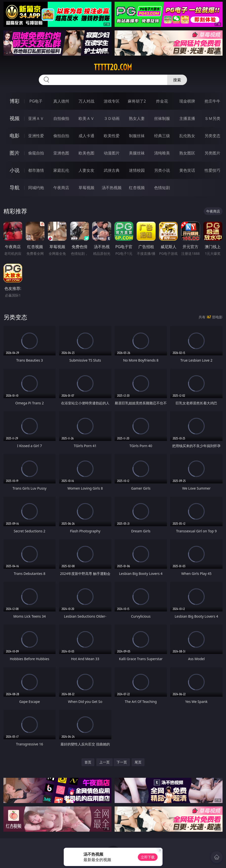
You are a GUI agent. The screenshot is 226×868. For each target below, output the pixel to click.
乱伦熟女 (187, 136)
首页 (88, 762)
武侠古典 (112, 170)
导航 (15, 187)
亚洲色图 (61, 153)
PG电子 (36, 101)
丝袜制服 (162, 118)
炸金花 (162, 101)
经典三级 (162, 136)
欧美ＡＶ (86, 118)
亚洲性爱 (36, 136)
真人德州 (61, 101)
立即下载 (148, 857)
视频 (15, 118)
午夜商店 (61, 188)
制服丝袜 (137, 136)
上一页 (104, 762)
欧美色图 (86, 153)
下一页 (122, 762)
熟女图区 (187, 153)
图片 (15, 153)
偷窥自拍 (36, 153)
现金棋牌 (187, 101)
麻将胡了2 (137, 101)
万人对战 (86, 101)
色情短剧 (162, 188)
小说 (15, 170)
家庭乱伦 (61, 170)
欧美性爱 (112, 136)
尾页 (138, 762)
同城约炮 (36, 188)
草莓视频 (86, 188)
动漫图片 (112, 153)
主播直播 (187, 118)
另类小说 (162, 170)
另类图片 (212, 153)
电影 (15, 136)
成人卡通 (86, 136)
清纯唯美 (162, 153)
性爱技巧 (212, 170)
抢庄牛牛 (212, 101)
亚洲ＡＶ (36, 118)
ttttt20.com (113, 67)
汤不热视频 (112, 188)
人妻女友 (86, 170)
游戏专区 (112, 101)
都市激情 (36, 170)
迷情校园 (137, 170)
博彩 (15, 101)
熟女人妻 (137, 118)
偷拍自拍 (61, 136)
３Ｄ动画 (112, 118)
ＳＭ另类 (212, 118)
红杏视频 (137, 188)
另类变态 (212, 136)
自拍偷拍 (61, 118)
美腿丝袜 (137, 153)
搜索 (177, 80)
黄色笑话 (187, 170)
